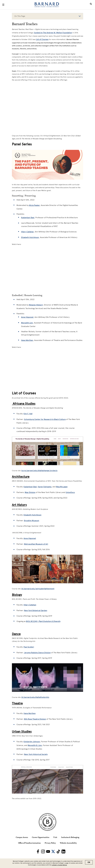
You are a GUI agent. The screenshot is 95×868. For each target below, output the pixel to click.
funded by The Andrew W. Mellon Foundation (53, 33)
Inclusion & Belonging (70, 837)
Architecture (21, 477)
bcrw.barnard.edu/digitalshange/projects (39, 471)
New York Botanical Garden (36, 610)
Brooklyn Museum (32, 521)
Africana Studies (24, 404)
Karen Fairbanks (45, 487)
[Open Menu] (3, 5)
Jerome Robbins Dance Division (37, 653)
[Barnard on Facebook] (38, 851)
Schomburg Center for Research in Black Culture (45, 419)
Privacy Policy (50, 843)
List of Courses (42, 39)
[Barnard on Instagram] (43, 851)
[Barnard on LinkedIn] (63, 851)
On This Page (48, 16)
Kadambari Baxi (30, 487)
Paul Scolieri (29, 647)
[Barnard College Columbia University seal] (47, 822)
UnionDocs (70, 492)
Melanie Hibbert (36, 305)
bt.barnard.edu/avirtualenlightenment (38, 589)
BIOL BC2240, (43, 621)
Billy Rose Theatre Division (35, 719)
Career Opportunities (41, 837)
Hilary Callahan (30, 605)
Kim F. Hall (28, 414)
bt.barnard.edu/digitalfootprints (35, 697)
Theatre (17, 703)
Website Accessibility (68, 843)
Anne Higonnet (27, 317)
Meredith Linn (27, 323)
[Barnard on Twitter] (53, 851)
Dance (16, 634)
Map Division (30, 492)
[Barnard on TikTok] (58, 851)
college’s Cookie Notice (59, 865)
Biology (17, 595)
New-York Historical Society (36, 754)
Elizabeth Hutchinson (32, 515)
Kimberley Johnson (32, 742)
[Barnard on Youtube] (48, 851)
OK (89, 862)
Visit (55, 837)
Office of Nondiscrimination (29, 843)
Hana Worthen (27, 340)
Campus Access (22, 837)
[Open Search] (91, 5)
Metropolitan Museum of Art (36, 544)
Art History (19, 505)
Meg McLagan (62, 487)
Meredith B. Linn (35, 745)
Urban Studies (22, 731)
